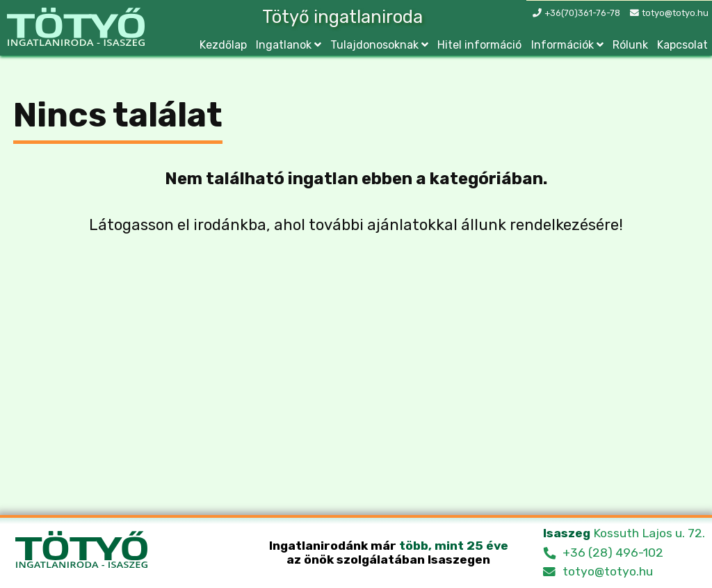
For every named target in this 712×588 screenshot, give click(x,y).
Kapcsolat (682, 45)
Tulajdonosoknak (374, 45)
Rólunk (630, 45)
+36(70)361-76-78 (582, 13)
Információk (563, 45)
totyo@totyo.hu (675, 13)
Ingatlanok (284, 45)
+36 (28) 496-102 (613, 553)
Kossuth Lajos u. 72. (624, 533)
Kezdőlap (223, 45)
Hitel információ (479, 45)
